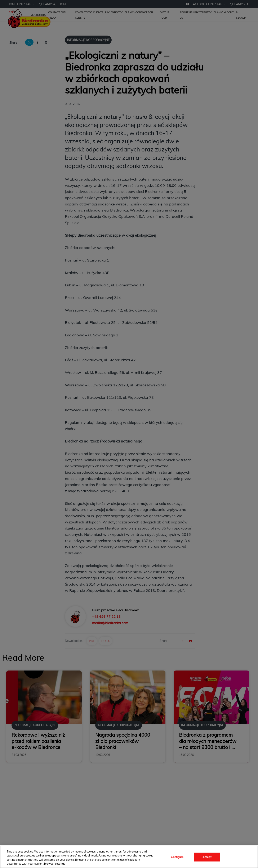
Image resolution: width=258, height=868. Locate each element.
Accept (207, 857)
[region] (129, 857)
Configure (177, 857)
